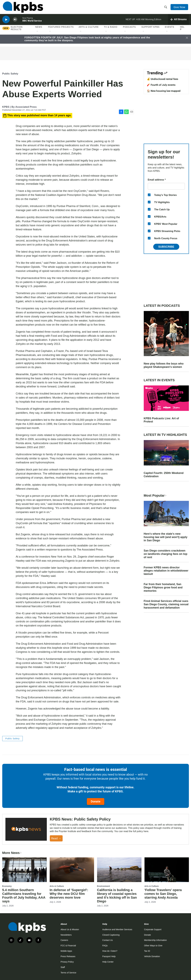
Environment (104, 886)
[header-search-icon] (166, 8)
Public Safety (10, 74)
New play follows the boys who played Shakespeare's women (164, 365)
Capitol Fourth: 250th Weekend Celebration (164, 475)
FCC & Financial (68, 946)
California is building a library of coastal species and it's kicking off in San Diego (117, 896)
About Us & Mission (70, 929)
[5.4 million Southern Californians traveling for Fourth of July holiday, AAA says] (24, 870)
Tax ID (147, 951)
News (39, 30)
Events (169, 30)
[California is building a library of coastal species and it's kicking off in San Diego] (119, 870)
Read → (56, 838)
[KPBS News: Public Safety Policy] (26, 829)
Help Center (108, 962)
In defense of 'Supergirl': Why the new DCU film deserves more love (69, 894)
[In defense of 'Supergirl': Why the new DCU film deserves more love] (72, 870)
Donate (96, 801)
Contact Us (108, 940)
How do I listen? (110, 951)
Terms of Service (68, 973)
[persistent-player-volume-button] (15, 22)
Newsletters (66, 935)
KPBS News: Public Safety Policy (80, 819)
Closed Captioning (111, 935)
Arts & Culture (89, 30)
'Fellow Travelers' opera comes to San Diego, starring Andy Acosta (163, 894)
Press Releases (68, 956)
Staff (63, 967)
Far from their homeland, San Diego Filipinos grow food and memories (163, 587)
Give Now (180, 8)
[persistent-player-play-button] (6, 22)
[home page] (22, 8)
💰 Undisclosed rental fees (163, 79)
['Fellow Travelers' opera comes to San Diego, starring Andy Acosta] (167, 870)
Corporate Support (153, 929)
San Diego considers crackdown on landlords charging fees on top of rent (166, 554)
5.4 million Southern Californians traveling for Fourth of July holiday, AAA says (24, 896)
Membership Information (155, 940)
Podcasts (129, 30)
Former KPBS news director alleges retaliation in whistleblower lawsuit (166, 571)
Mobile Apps (66, 951)
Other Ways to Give (153, 946)
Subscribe (166, 247)
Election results (17, 31)
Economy (7, 886)
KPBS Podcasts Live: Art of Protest (161, 420)
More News (12, 853)
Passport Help (109, 956)
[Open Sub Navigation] (37, 34)
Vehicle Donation (152, 956)
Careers (64, 940)
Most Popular (155, 495)
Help (182, 31)
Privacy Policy (67, 962)
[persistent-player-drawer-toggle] (178, 22)
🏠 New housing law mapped (164, 91)
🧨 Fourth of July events (161, 85)
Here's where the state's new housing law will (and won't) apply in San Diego (166, 537)
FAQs (105, 946)
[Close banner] (187, 38)
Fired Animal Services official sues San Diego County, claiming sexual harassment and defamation (166, 604)
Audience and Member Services (117, 929)
